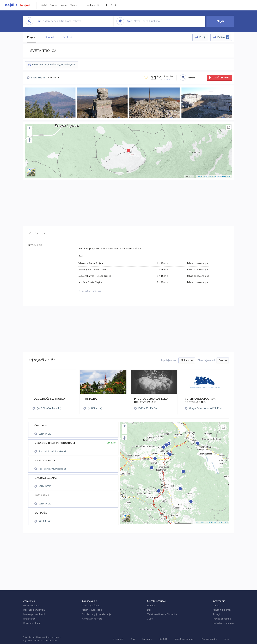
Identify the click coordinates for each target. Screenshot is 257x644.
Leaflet (200, 176)
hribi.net (97, 291)
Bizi (99, 5)
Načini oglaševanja (92, 610)
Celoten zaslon (229, 127)
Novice (53, 5)
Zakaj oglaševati (91, 606)
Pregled (32, 37)
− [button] (30, 134)
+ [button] (30, 128)
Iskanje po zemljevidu (35, 614)
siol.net (91, 5)
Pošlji (202, 37)
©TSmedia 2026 (224, 176)
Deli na (223, 37)
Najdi (220, 21)
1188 (114, 5)
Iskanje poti (29, 619)
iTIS (106, 5)
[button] (29, 140)
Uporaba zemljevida (34, 610)
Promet (63, 5)
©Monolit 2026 (210, 176)
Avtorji (216, 614)
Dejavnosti (118, 639)
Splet (44, 5)
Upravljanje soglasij (223, 623)
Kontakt (163, 639)
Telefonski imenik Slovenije (162, 614)
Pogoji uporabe (209, 639)
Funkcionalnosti (32, 606)
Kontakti (50, 37)
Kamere (191, 78)
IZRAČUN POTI (221, 78)
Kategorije (147, 639)
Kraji (133, 639)
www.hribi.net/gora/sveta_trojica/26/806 (54, 65)
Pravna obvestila (222, 619)
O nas (216, 606)
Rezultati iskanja (32, 623)
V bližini (68, 37)
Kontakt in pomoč (222, 610)
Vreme (74, 5)
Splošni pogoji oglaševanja (97, 614)
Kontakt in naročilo (92, 619)
